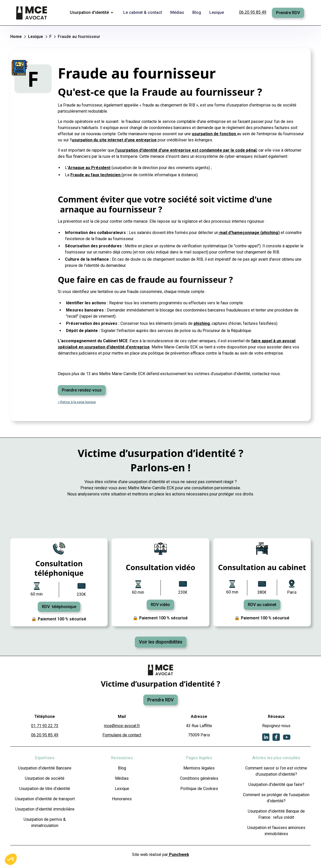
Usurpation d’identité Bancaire (45, 768)
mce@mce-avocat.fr (122, 726)
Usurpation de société (45, 778)
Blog (122, 768)
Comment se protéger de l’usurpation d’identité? (276, 798)
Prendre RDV (288, 13)
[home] (32, 13)
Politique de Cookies (199, 789)
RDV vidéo (160, 605)
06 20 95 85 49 (253, 12)
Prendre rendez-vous (82, 390)
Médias (122, 778)
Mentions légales (199, 768)
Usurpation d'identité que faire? (276, 784)
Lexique (122, 789)
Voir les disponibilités (161, 642)
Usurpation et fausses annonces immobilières (276, 831)
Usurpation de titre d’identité (45, 789)
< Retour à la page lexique (77, 402)
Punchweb (178, 855)
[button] (92, 13)
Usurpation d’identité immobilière (45, 809)
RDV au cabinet (262, 605)
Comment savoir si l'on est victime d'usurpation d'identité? (276, 771)
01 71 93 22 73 (45, 726)
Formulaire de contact (122, 735)
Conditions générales (199, 778)
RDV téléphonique (59, 607)
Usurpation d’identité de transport (45, 799)
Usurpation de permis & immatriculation (45, 822)
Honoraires (122, 799)
